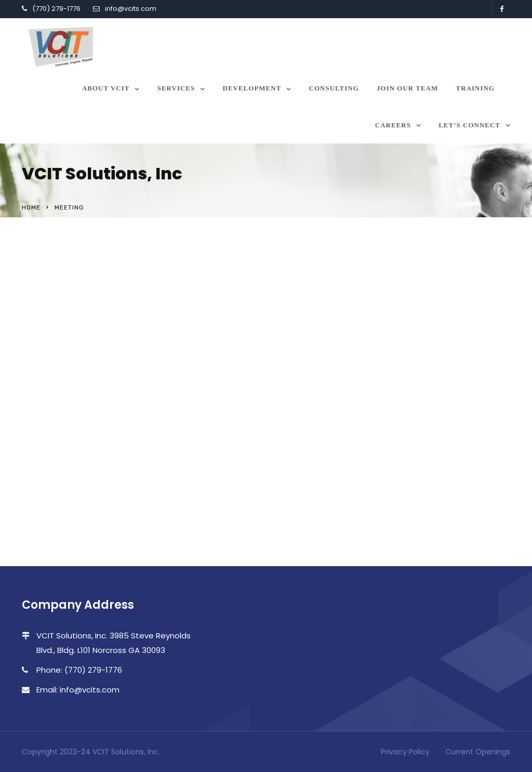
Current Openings (478, 752)
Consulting (334, 88)
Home (31, 207)
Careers (393, 125)
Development (252, 88)
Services (176, 88)
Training (475, 88)
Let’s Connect (469, 125)
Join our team (407, 88)
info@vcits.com (131, 9)
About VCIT (106, 88)
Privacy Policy (405, 752)
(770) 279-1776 (56, 9)
